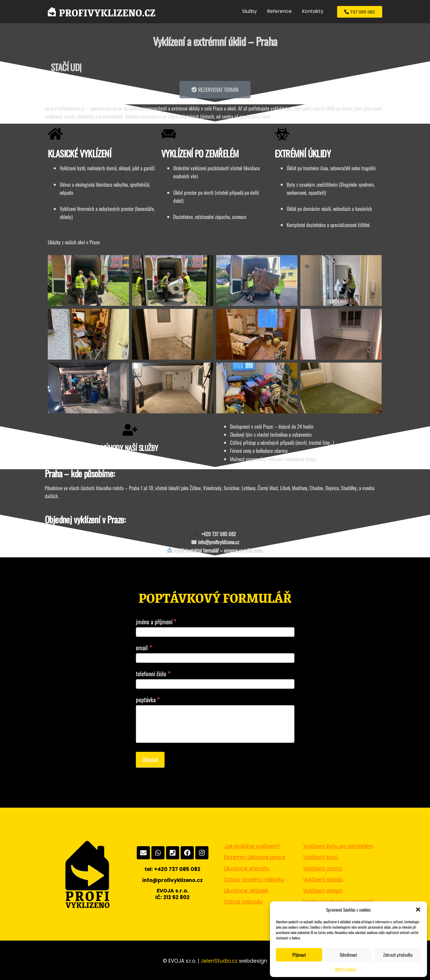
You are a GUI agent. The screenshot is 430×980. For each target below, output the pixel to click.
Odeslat (150, 760)
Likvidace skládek (246, 891)
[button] (418, 910)
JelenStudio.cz (219, 961)
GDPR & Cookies (345, 969)
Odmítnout (348, 955)
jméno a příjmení (156, 622)
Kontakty (313, 11)
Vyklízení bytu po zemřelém (338, 846)
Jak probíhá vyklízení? (252, 846)
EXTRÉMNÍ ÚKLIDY (303, 153)
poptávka (148, 700)
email (144, 648)
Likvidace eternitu (247, 869)
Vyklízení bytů (321, 857)
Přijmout (299, 955)
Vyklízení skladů (323, 880)
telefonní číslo (153, 674)
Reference (279, 11)
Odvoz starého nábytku (254, 880)
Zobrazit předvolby (398, 955)
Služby (249, 11)
